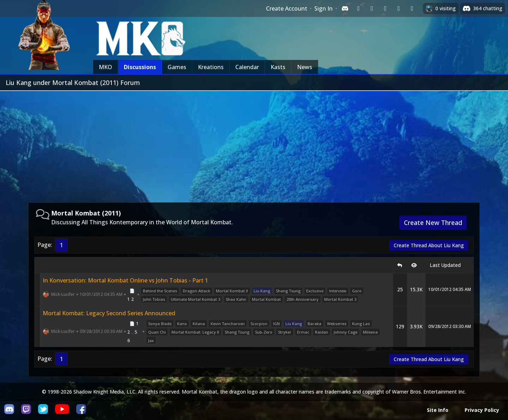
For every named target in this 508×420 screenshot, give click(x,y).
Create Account (287, 8)
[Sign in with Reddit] (385, 8)
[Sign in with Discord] (345, 8)
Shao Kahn (236, 299)
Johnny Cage (346, 332)
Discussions (140, 67)
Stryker (285, 332)
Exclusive (315, 291)
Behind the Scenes (160, 291)
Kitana (199, 324)
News (305, 67)
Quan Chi (157, 332)
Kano (182, 324)
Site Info (438, 410)
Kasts (278, 67)
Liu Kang (262, 291)
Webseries (337, 324)
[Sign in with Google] (372, 8)
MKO (105, 67)
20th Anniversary (303, 299)
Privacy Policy (482, 410)
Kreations (211, 67)
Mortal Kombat (266, 299)
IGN (276, 324)
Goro (357, 291)
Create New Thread (433, 223)
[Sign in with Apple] (399, 8)
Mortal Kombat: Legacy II (195, 332)
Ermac (303, 332)
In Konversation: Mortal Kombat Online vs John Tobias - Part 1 (125, 280)
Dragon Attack (196, 291)
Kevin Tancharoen (228, 324)
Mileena (370, 332)
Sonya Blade (160, 324)
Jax (151, 340)
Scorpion (259, 324)
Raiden (322, 332)
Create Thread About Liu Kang (429, 245)
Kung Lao (361, 324)
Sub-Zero (264, 332)
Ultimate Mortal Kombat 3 (195, 299)
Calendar (247, 67)
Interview (338, 291)
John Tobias (154, 299)
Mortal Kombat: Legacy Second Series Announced (109, 313)
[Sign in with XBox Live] (412, 8)
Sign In (323, 8)
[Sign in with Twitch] (358, 8)
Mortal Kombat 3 (340, 299)
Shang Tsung (288, 291)
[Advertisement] (254, 144)
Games (177, 67)
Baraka (315, 324)
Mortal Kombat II (232, 291)
